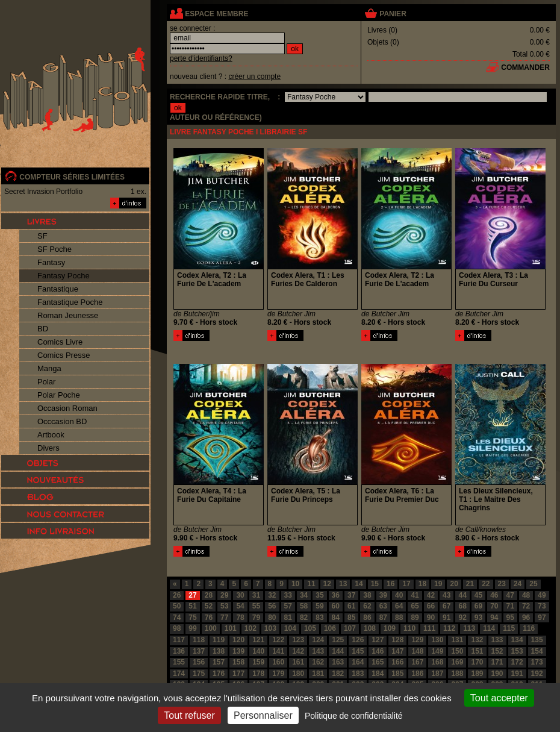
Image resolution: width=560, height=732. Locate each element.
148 (417, 651)
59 (319, 606)
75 (192, 618)
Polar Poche (59, 395)
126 (358, 640)
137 (199, 651)
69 (478, 606)
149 (437, 651)
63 (383, 606)
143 (318, 651)
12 (327, 584)
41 (415, 595)
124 (318, 640)
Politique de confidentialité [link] (354, 716)
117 (179, 640)
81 (288, 618)
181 (318, 674)
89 (415, 618)
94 (494, 618)
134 (517, 640)
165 (378, 662)
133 (497, 640)
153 (517, 651)
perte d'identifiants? (201, 58)
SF (42, 236)
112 (449, 628)
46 (494, 595)
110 (409, 628)
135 (537, 640)
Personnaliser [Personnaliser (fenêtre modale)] (263, 715)
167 (417, 662)
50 (177, 606)
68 (462, 606)
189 (477, 674)
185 (397, 674)
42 (431, 595)
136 (179, 651)
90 (431, 618)
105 (310, 628)
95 (510, 618)
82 (304, 618)
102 (250, 628)
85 (351, 618)
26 (177, 595)
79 (256, 618)
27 (192, 595)
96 (526, 618)
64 (399, 606)
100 (211, 628)
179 (278, 674)
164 (358, 662)
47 (510, 595)
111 (429, 628)
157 (219, 662)
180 (298, 674)
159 (258, 662)
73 (542, 606)
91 (446, 618)
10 (295, 584)
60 (336, 606)
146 (378, 651)
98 (177, 628)
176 (219, 674)
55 (256, 606)
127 (378, 640)
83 (319, 618)
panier (393, 14)
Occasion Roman (67, 408)
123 (298, 640)
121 (258, 640)
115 (509, 628)
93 (478, 618)
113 (469, 628)
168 (437, 662)
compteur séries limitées (72, 177)
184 (378, 674)
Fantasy (51, 262)
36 (336, 595)
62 (367, 606)
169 (457, 662)
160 (278, 662)
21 (470, 584)
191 (517, 674)
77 (224, 618)
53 (224, 606)
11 (311, 584)
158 (238, 662)
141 (278, 651)
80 (272, 618)
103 (270, 628)
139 (238, 651)
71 (510, 606)
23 (502, 584)
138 (219, 651)
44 (462, 595)
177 (238, 674)
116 (529, 628)
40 (399, 595)
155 (179, 662)
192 (537, 674)
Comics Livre (60, 342)
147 (397, 651)
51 (192, 606)
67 (446, 606)
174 (179, 674)
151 (477, 651)
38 (367, 595)
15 (375, 584)
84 (336, 618)
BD (43, 329)
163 (338, 662)
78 (240, 618)
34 (304, 595)
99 (192, 628)
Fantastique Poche (70, 302)
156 (199, 662)
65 (415, 606)
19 (438, 584)
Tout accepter (499, 698)
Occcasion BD (62, 421)
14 (359, 584)
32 (272, 595)
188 (457, 674)
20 (454, 584)
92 (462, 618)
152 (497, 651)
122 (278, 640)
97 (542, 618)
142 (298, 651)
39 (383, 595)
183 (358, 674)
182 (338, 674)
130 (437, 640)
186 (417, 674)
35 (319, 595)
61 (351, 606)
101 (231, 628)
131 (457, 640)
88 (399, 618)
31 (256, 595)
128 (397, 640)
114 (489, 628)
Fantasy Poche (64, 276)
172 (517, 662)
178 (258, 674)
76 (209, 618)
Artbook (51, 435)
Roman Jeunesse (68, 315)
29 (224, 595)
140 (258, 651)
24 (518, 584)
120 (238, 640)
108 (370, 628)
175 (199, 674)
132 (477, 640)
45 (478, 595)
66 (431, 606)
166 (397, 662)
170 (477, 662)
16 (390, 584)
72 (526, 606)
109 (390, 628)
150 (457, 651)
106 (330, 628)
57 (288, 606)
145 (358, 651)
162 (318, 662)
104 (290, 628)
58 (304, 606)
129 (417, 640)
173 (537, 662)
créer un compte (254, 77)
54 (240, 606)
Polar (46, 382)
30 (240, 595)
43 (446, 595)
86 (367, 618)
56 (272, 606)
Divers (48, 448)
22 (486, 584)
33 (288, 595)
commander (525, 67)
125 (338, 640)
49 (542, 595)
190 (497, 674)
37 (351, 595)
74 (177, 618)
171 (497, 662)
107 (350, 628)
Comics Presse (64, 355)
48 (526, 595)
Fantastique (58, 289)
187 (437, 674)
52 (209, 606)
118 (199, 640)
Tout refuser (189, 715)
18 (422, 584)
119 (219, 640)
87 (383, 618)
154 (537, 651)
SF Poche (54, 249)
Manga (49, 368)
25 (533, 584)
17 (406, 584)
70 (494, 606)
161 (298, 662)
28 (209, 595)
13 (343, 584)
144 (338, 651)
